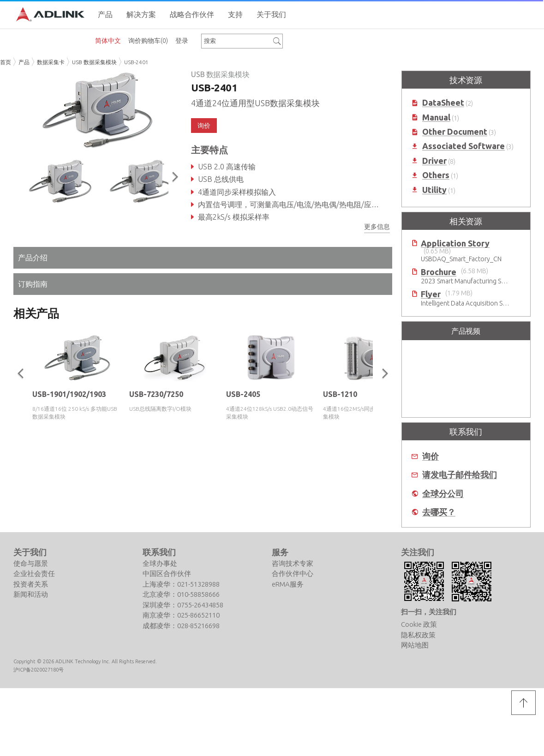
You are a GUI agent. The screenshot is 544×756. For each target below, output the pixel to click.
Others (436, 175)
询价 (204, 126)
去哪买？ (439, 512)
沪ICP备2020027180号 (39, 670)
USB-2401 (136, 62)
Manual (436, 117)
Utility (434, 190)
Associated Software (463, 146)
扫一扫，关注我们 (429, 612)
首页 (6, 62)
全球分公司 (443, 494)
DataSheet (443, 103)
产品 (24, 62)
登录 (182, 41)
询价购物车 (148, 41)
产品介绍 (33, 258)
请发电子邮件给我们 (460, 475)
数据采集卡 (51, 62)
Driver (434, 161)
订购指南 (33, 284)
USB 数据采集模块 (94, 62)
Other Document (455, 132)
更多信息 (377, 227)
